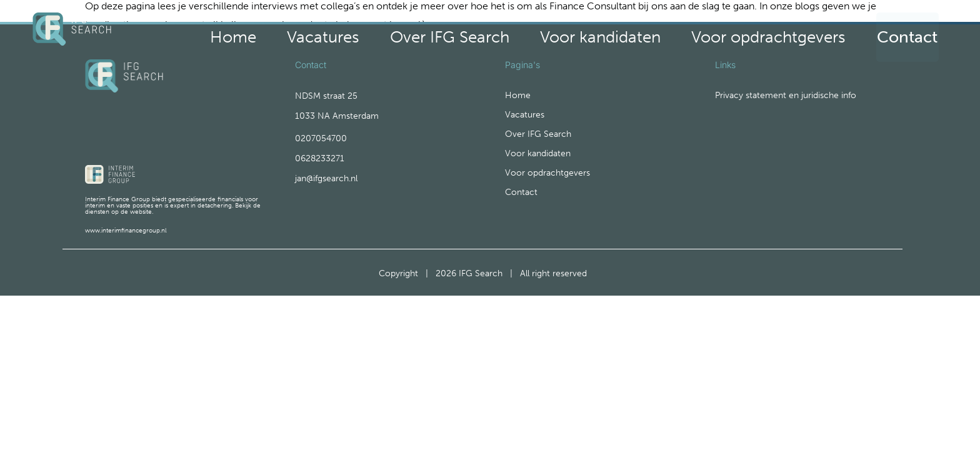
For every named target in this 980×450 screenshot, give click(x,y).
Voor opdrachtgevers (799, 32)
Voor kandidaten (685, 32)
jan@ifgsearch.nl (326, 190)
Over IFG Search (582, 32)
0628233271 (320, 170)
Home (437, 32)
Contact (908, 32)
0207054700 (321, 150)
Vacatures (497, 32)
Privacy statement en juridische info (786, 108)
